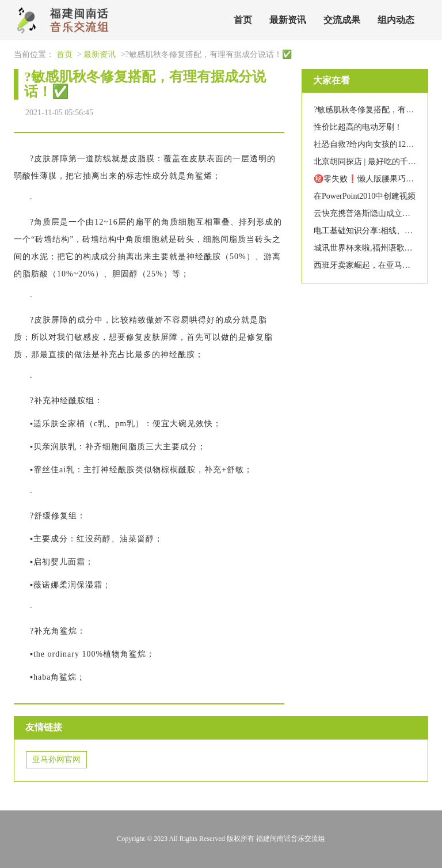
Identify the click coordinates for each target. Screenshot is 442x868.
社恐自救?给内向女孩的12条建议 (372, 144)
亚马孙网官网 (56, 759)
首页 (243, 20)
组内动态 (396, 20)
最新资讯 (288, 20)
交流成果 (342, 20)
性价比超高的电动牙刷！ (358, 127)
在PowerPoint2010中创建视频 (365, 196)
